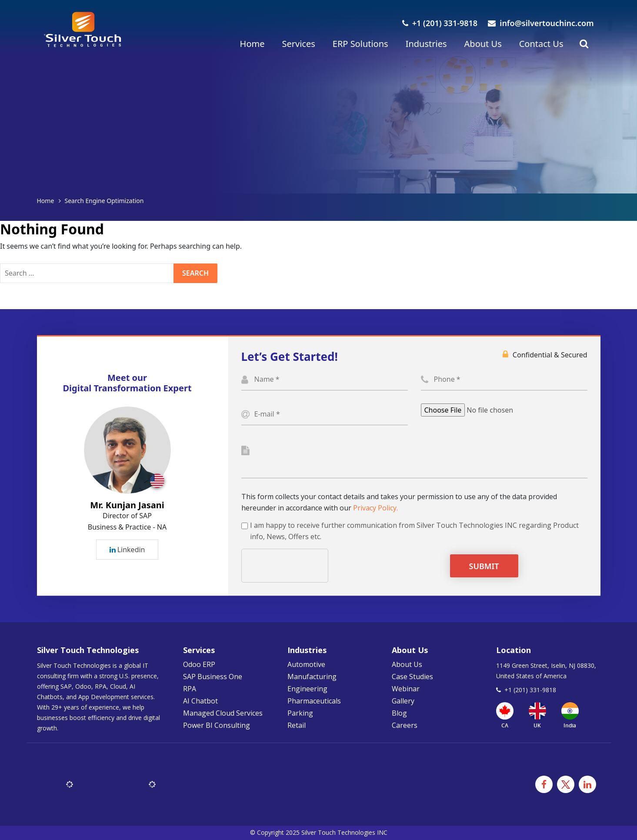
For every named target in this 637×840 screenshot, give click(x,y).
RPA (190, 689)
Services (298, 44)
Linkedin (127, 550)
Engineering (307, 689)
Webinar (406, 689)
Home (252, 44)
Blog (399, 713)
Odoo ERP (199, 664)
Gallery (403, 701)
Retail (297, 725)
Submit (484, 566)
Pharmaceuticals (314, 701)
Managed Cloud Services (223, 713)
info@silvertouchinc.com (541, 23)
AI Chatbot (200, 701)
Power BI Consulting (217, 725)
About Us (483, 44)
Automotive (306, 664)
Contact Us (541, 44)
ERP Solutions (360, 44)
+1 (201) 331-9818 (440, 23)
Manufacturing (312, 677)
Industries (426, 44)
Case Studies (412, 677)
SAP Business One (213, 677)
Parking (300, 713)
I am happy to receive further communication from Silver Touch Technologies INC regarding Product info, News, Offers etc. (414, 531)
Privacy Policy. (375, 508)
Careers (405, 725)
